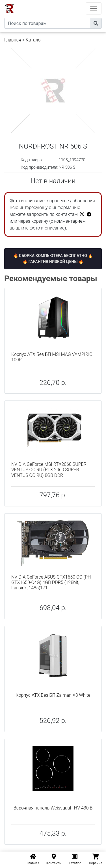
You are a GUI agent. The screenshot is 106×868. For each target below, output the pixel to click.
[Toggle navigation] (94, 8)
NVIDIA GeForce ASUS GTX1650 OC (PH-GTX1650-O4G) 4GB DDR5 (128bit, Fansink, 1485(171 (52, 582)
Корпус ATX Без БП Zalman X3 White (53, 695)
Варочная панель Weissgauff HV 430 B (53, 808)
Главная (13, 40)
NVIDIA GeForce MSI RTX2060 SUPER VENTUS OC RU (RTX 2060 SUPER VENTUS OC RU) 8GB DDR (49, 470)
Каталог (34, 40)
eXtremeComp (61, 2)
